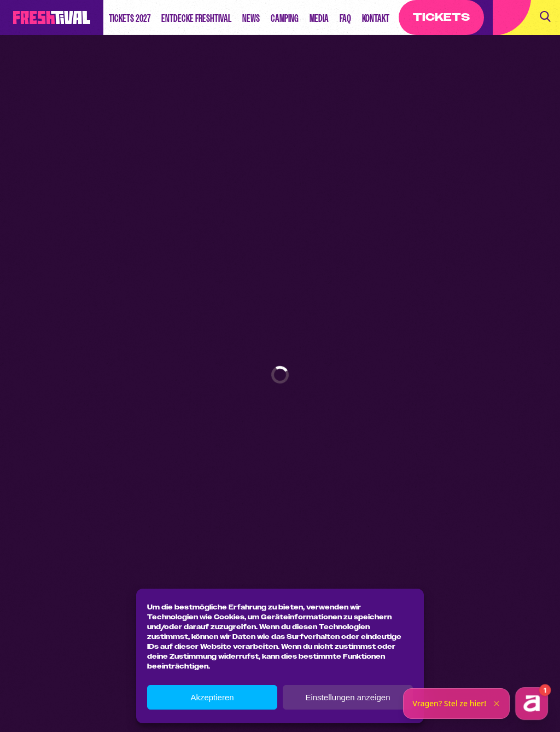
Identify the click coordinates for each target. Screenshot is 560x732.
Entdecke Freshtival (196, 18)
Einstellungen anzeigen (348, 697)
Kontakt (376, 18)
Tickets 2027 (130, 18)
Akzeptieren (212, 697)
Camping (285, 18)
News (251, 18)
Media (319, 18)
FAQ (345, 18)
